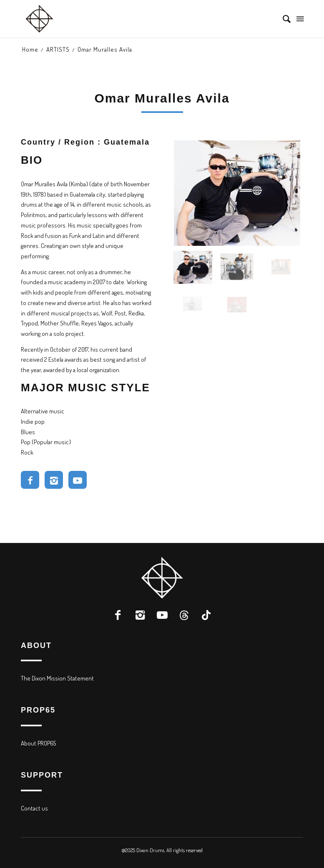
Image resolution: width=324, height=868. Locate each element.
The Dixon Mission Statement (57, 678)
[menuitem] (283, 19)
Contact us (34, 808)
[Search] (283, 19)
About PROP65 (38, 743)
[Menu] (299, 19)
